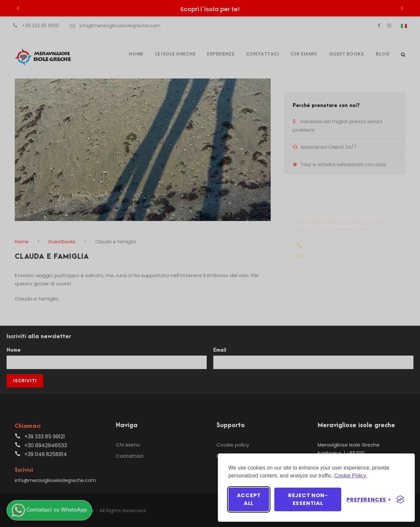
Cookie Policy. (351, 476)
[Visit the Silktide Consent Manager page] (400, 499)
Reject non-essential (308, 499)
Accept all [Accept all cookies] (249, 499)
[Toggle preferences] (369, 500)
